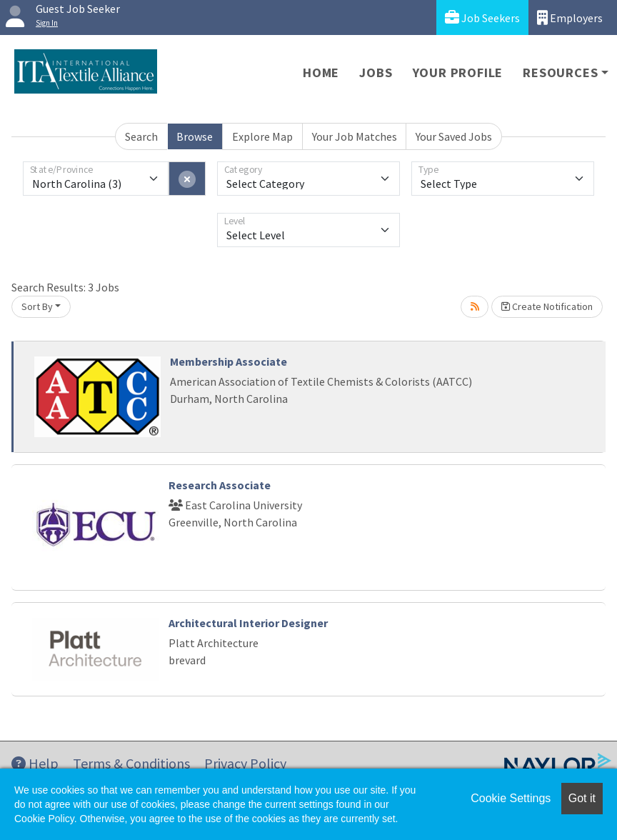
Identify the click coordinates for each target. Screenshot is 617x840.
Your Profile (458, 72)
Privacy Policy (245, 763)
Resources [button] (560, 72)
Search (141, 136)
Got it (582, 798)
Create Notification (547, 306)
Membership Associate (229, 361)
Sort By (37, 306)
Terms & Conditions (131, 763)
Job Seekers (482, 17)
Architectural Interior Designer (248, 623)
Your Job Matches (355, 136)
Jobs (376, 72)
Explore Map (262, 136)
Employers (570, 17)
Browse (195, 136)
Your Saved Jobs (454, 136)
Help (35, 763)
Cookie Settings (511, 798)
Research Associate (220, 485)
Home (321, 72)
